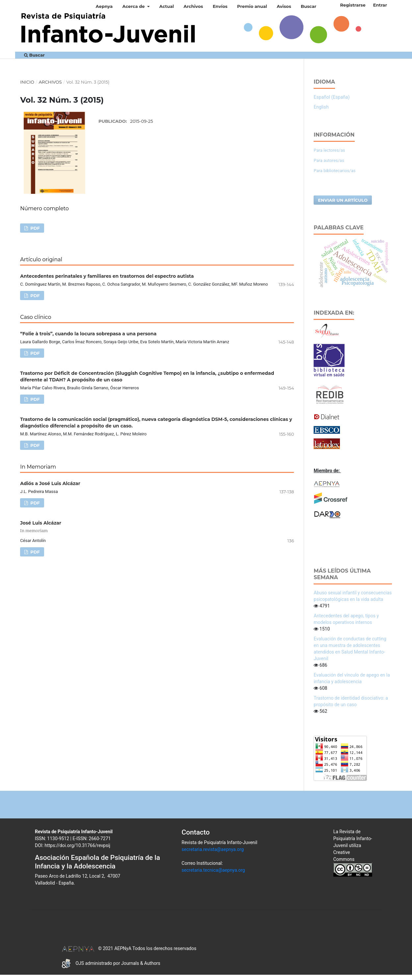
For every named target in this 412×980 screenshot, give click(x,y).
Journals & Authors (141, 963)
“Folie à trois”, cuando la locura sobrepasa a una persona (88, 334)
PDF (35, 228)
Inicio (27, 82)
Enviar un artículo (343, 200)
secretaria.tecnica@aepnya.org (213, 870)
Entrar (380, 5)
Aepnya (104, 6)
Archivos (193, 6)
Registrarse (353, 5)
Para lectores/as (329, 150)
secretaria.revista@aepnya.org (213, 849)
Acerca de (134, 6)
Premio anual (252, 6)
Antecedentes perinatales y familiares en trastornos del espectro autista (107, 276)
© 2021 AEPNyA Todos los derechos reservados (129, 948)
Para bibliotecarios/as (335, 171)
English (321, 107)
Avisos (284, 6)
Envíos (220, 6)
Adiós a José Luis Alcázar (50, 483)
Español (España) (332, 97)
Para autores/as (329, 160)
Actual (167, 6)
